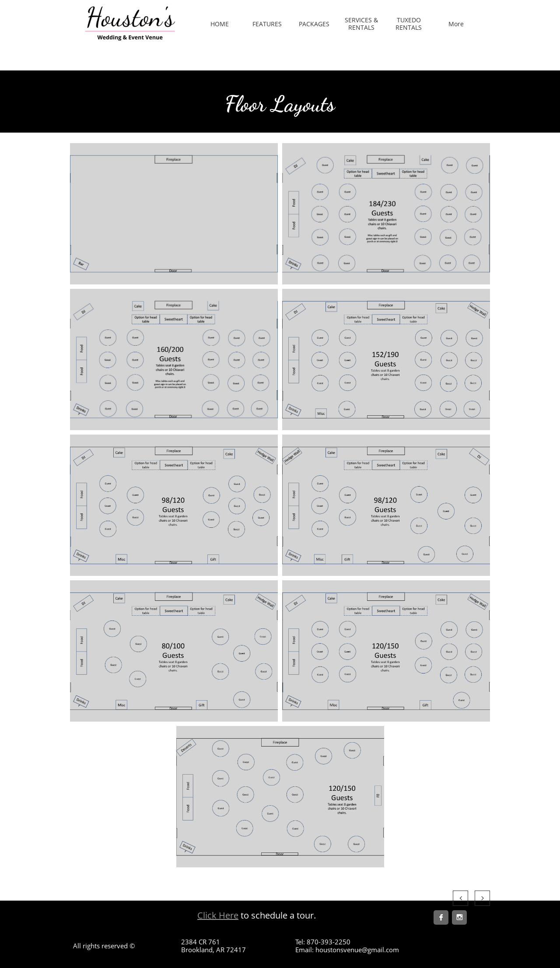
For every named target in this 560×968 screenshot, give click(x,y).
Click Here (218, 915)
